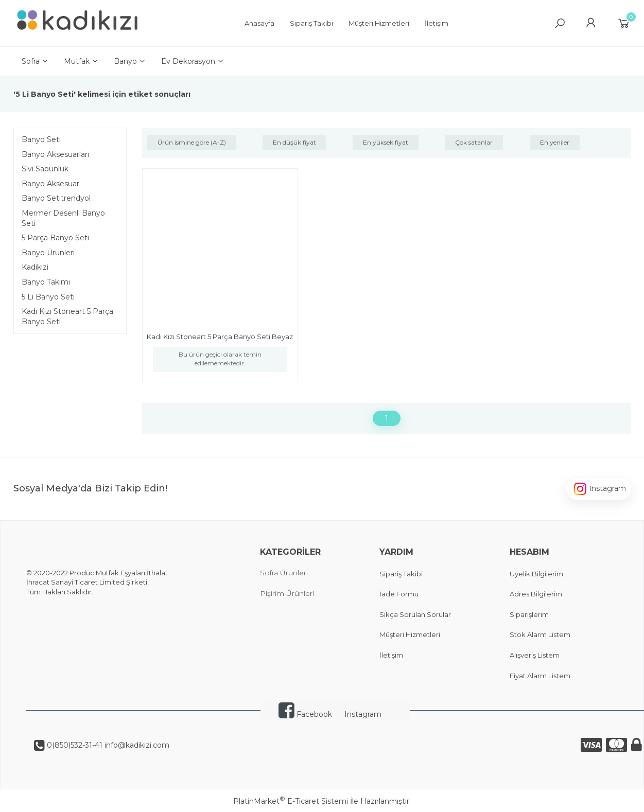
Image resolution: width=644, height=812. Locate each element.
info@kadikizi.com (136, 745)
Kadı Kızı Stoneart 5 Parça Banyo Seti (67, 316)
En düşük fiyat (294, 142)
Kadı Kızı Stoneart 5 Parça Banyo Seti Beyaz (220, 337)
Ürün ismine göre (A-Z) (192, 142)
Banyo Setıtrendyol (56, 198)
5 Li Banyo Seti (48, 297)
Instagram (363, 714)
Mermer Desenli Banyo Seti (63, 218)
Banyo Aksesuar (50, 184)
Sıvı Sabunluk (45, 169)
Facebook (305, 714)
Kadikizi (35, 267)
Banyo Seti (41, 139)
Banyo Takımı (46, 282)
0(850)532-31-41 (74, 745)
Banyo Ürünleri (48, 253)
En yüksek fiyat (386, 142)
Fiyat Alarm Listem (540, 676)
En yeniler (555, 142)
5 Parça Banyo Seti (55, 238)
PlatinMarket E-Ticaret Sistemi (291, 801)
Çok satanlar (474, 142)
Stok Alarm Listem (540, 634)
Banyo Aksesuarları (55, 154)
